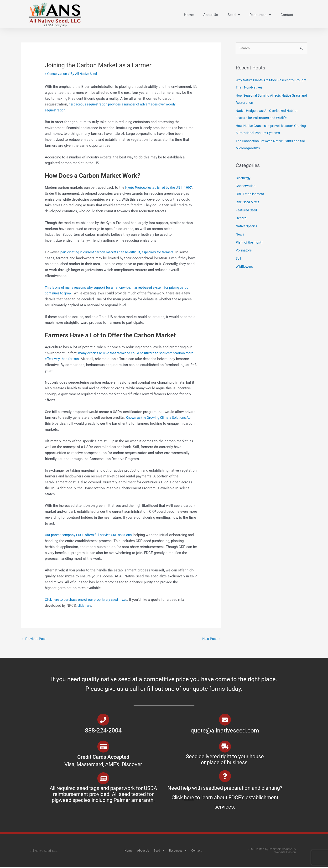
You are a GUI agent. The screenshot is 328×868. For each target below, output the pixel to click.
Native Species (248, 227)
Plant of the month (250, 243)
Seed (234, 15)
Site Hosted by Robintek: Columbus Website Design (272, 851)
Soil (239, 259)
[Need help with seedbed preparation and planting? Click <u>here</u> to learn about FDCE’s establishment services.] (225, 777)
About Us (211, 15)
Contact (287, 15)
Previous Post (35, 639)
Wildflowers (245, 267)
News (240, 235)
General (242, 219)
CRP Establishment (251, 194)
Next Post (211, 639)
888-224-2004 (103, 731)
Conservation (58, 74)
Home (189, 15)
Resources (260, 15)
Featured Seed (247, 211)
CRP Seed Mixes (249, 203)
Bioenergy (244, 178)
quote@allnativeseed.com (225, 731)
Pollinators (244, 251)
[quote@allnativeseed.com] (225, 720)
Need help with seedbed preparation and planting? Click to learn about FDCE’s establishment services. (225, 798)
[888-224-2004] (103, 720)
